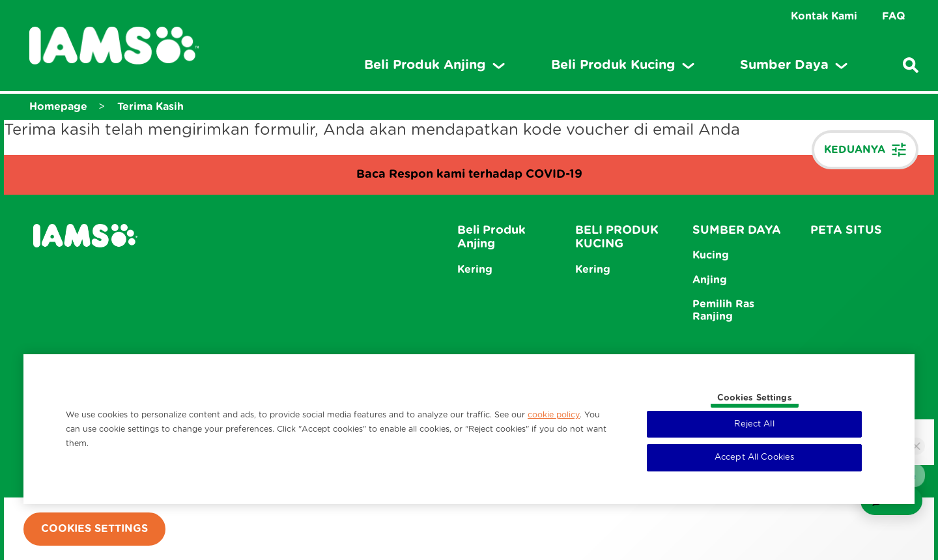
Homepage (58, 107)
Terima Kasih (150, 107)
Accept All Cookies (754, 457)
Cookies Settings (94, 529)
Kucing (711, 255)
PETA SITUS (846, 231)
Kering (475, 270)
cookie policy (554, 415)
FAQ (894, 16)
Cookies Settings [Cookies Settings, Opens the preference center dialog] (755, 398)
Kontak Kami (824, 16)
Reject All (754, 424)
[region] (469, 429)
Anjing (710, 280)
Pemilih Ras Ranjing (723, 310)
